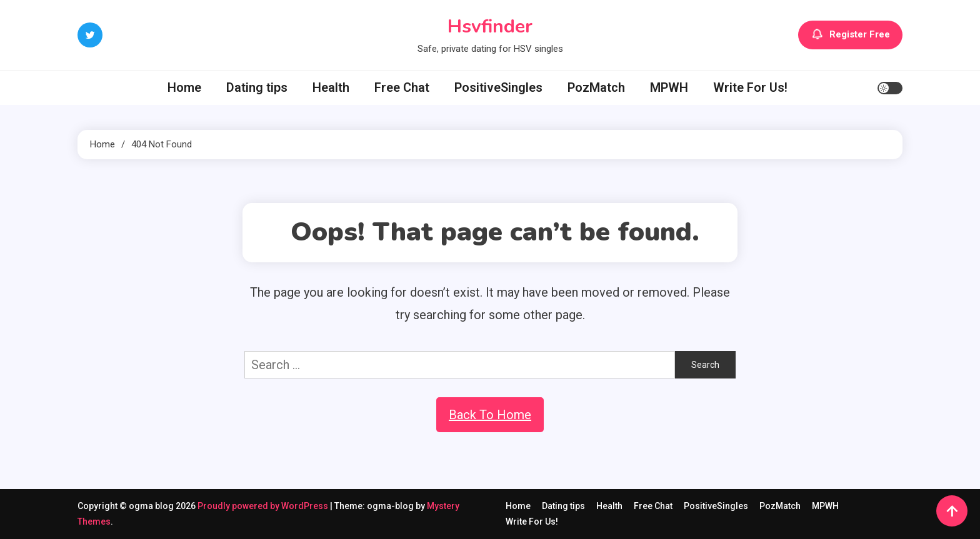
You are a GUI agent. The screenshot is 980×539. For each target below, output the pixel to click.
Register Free (850, 35)
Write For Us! (750, 87)
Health (331, 87)
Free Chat (402, 87)
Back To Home (490, 415)
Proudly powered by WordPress (264, 506)
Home (184, 87)
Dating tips (257, 87)
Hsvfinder (490, 27)
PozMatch (596, 87)
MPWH (669, 87)
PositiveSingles (498, 87)
